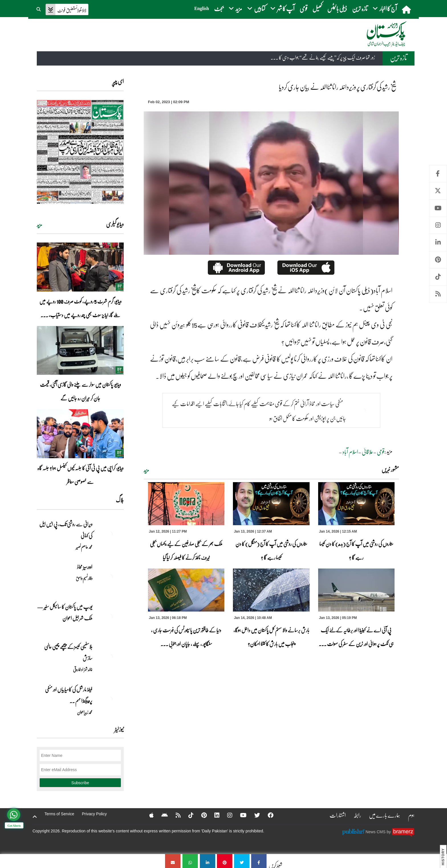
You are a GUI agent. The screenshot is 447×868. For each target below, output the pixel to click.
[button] (39, 9)
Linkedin (438, 242)
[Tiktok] (187, 815)
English (202, 8)
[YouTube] (240, 815)
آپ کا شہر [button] (282, 8)
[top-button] (35, 817)
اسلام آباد (350, 452)
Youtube (438, 208)
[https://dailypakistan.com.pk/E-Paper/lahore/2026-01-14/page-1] (80, 152)
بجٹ (219, 8)
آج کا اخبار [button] (385, 8)
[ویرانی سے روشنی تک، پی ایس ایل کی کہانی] (109, 534)
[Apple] (148, 815)
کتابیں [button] (256, 8)
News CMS (376, 832)
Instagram (438, 225)
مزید (146, 470)
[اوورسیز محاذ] (109, 577)
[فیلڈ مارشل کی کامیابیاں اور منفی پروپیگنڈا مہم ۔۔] (109, 699)
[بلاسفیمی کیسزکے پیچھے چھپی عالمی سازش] (109, 657)
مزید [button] (235, 8)
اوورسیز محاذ (85, 567)
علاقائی (367, 452)
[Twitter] (253, 815)
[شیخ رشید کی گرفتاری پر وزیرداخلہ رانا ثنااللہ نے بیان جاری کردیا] (259, 861)
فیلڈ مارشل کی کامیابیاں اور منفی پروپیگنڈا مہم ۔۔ (69, 695)
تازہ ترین (360, 8)
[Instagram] (226, 815)
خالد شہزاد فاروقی (83, 669)
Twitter (438, 191)
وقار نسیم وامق (84, 578)
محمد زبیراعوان (85, 712)
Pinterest (438, 260)
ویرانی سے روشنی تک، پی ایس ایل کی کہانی (66, 530)
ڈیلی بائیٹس (337, 8)
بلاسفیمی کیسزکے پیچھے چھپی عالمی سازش (68, 652)
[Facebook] (267, 815)
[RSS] (174, 815)
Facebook (438, 174)
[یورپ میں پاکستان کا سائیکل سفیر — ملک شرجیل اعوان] (109, 617)
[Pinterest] (200, 815)
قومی (303, 8)
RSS (438, 294)
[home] (407, 9)
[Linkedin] (213, 815)
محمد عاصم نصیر (84, 547)
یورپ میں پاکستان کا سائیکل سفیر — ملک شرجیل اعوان (65, 612)
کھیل (317, 8)
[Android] (161, 815)
